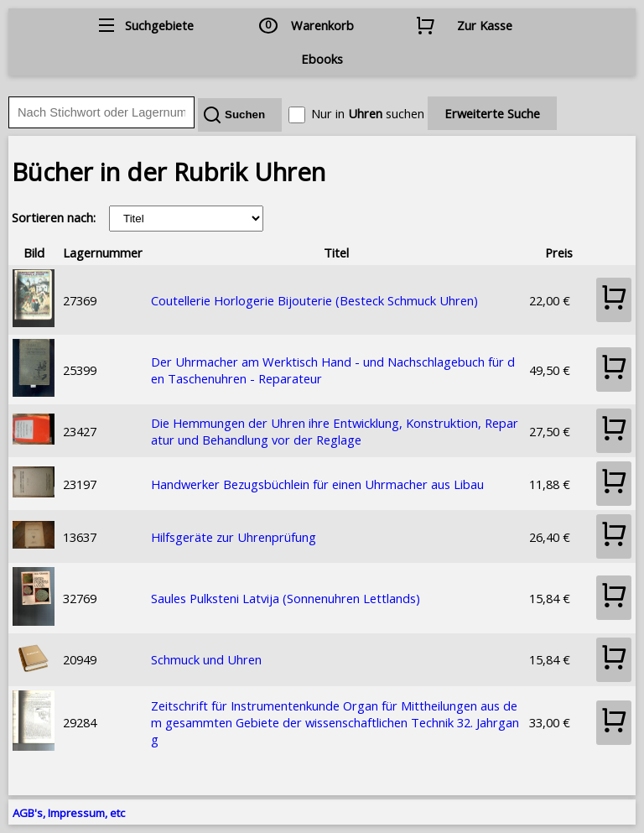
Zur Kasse (485, 25)
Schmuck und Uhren (206, 659)
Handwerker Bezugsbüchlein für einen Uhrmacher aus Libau (317, 484)
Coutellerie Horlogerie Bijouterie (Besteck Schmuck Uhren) (314, 300)
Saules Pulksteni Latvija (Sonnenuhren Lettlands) (286, 598)
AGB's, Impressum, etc (69, 813)
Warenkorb (322, 25)
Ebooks (322, 59)
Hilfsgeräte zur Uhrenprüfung (234, 537)
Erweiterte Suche (492, 113)
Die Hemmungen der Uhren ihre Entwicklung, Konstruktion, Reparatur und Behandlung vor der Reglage (335, 431)
